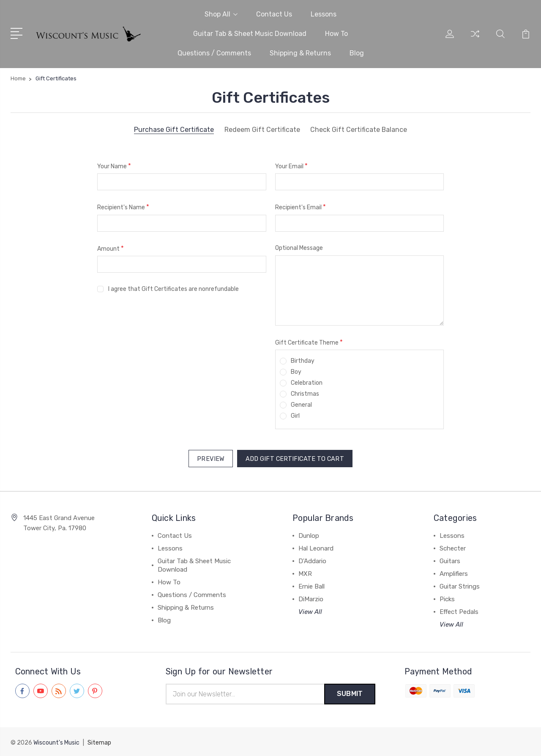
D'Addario (312, 560)
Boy (296, 372)
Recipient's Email (301, 207)
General (301, 405)
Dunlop (309, 534)
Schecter (453, 547)
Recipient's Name (123, 207)
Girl (295, 416)
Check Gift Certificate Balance (359, 130)
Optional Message (299, 248)
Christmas (305, 394)
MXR (305, 572)
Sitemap (99, 741)
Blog (357, 53)
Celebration (307, 383)
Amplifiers (454, 572)
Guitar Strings (460, 585)
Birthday (303, 361)
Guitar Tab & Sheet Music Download (250, 34)
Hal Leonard (316, 547)
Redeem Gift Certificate (262, 130)
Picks (447, 598)
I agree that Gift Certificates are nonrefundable (174, 289)
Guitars (450, 560)
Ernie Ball (311, 585)
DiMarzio (311, 598)
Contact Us (274, 14)
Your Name (114, 166)
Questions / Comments (214, 53)
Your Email (291, 166)
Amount (111, 248)
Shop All (221, 14)
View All (310, 611)
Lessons (324, 14)
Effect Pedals (459, 611)
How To (336, 34)
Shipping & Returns (300, 53)
